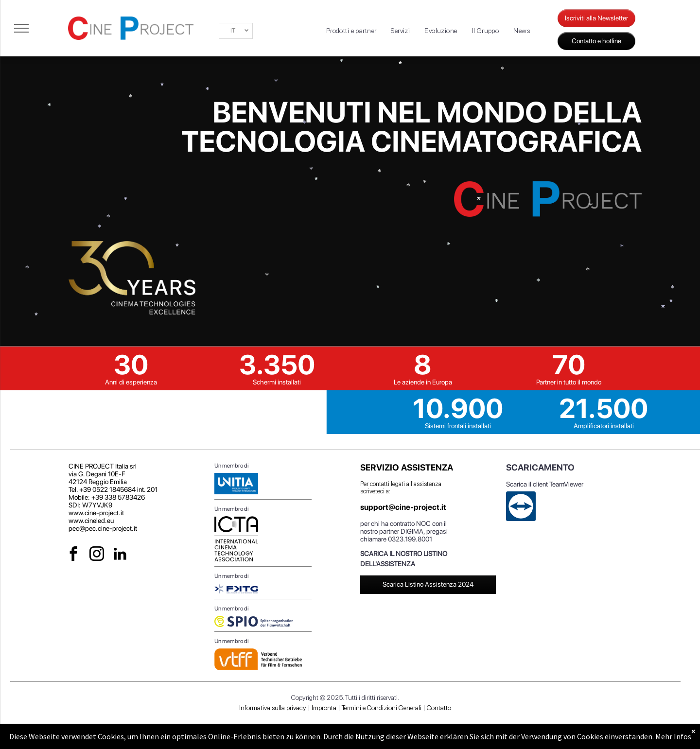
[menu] (21, 28)
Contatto (439, 708)
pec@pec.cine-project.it (103, 528)
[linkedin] (120, 555)
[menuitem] (351, 31)
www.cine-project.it (96, 513)
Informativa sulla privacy (273, 708)
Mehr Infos (673, 736)
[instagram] (97, 555)
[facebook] (74, 555)
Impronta (324, 708)
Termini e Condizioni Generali (382, 708)
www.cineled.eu (91, 521)
